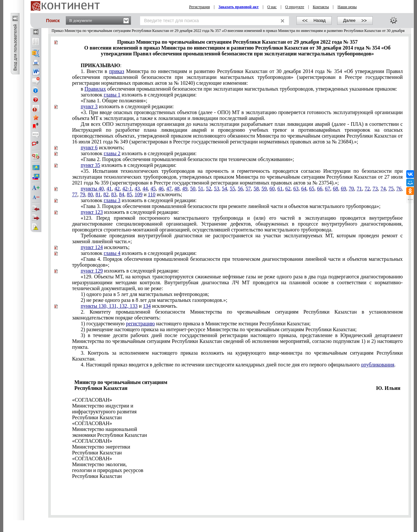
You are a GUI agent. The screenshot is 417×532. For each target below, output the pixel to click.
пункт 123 (92, 212)
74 (383, 189)
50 (193, 189)
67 (328, 189)
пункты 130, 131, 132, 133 (109, 306)
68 (336, 189)
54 (224, 189)
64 (304, 189)
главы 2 (112, 153)
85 (129, 194)
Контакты (321, 7)
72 (367, 189)
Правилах (95, 89)
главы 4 (112, 253)
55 (232, 189)
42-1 (127, 189)
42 (117, 189)
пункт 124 (92, 247)
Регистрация (199, 7)
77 (75, 194)
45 (153, 189)
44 (145, 189)
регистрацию (141, 324)
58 (256, 189)
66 (320, 189)
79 (82, 194)
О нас (272, 7)
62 (288, 189)
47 (169, 189)
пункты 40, (93, 189)
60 (272, 189)
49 (185, 189)
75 (391, 189)
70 (352, 189)
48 (177, 189)
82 (106, 194)
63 (296, 189)
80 (90, 194)
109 (138, 194)
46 (161, 189)
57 (248, 189)
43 (137, 189)
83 (114, 194)
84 (122, 194)
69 (343, 189)
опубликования (378, 365)
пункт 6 (89, 148)
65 (312, 189)
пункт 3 (89, 106)
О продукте (295, 7)
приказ (117, 71)
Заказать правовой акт (238, 7)
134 (147, 306)
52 (208, 189)
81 (98, 194)
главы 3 (112, 200)
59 (264, 189)
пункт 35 (91, 165)
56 (240, 189)
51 (201, 189)
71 (359, 189)
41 (109, 189)
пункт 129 (92, 271)
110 (152, 194)
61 (280, 189)
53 (217, 189)
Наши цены (347, 7)
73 (375, 189)
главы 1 (112, 95)
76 (399, 189)
